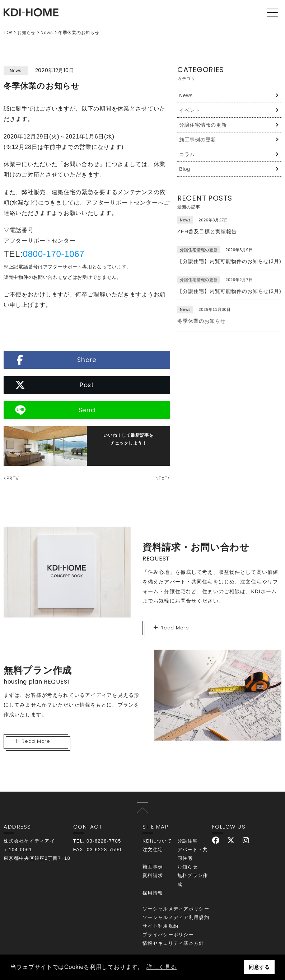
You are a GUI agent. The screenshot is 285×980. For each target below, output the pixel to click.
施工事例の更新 (198, 140)
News (47, 32)
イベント (190, 110)
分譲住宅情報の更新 (203, 125)
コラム (187, 154)
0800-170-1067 (53, 254)
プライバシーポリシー (168, 935)
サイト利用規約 (160, 926)
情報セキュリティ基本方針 (173, 943)
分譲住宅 (188, 841)
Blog (185, 169)
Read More (171, 628)
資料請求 (153, 875)
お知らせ (26, 32)
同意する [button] (259, 967)
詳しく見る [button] (162, 967)
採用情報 (153, 893)
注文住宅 (153, 850)
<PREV (11, 478)
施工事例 (153, 867)
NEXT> (163, 478)
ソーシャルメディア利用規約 (176, 917)
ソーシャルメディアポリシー (176, 909)
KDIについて (157, 841)
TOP (8, 32)
